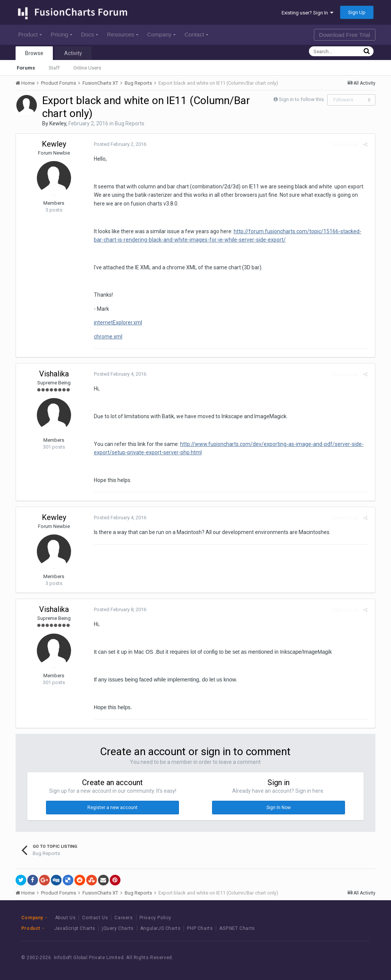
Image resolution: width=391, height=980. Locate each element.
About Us (66, 918)
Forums (26, 68)
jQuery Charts (118, 928)
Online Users (87, 68)
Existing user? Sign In (307, 13)
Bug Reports (130, 123)
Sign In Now (279, 808)
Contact (196, 34)
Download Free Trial (345, 35)
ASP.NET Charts (237, 928)
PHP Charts (200, 928)
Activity (73, 53)
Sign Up (357, 12)
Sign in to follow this (301, 99)
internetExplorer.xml (116, 322)
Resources (123, 34)
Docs (89, 34)
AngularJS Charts (161, 928)
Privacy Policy (155, 918)
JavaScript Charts (75, 928)
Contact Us (95, 918)
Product (30, 34)
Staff (54, 68)
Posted (118, 144)
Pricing (61, 34)
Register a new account (112, 808)
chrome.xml (106, 337)
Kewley (58, 123)
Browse (34, 53)
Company (161, 34)
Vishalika (54, 374)
